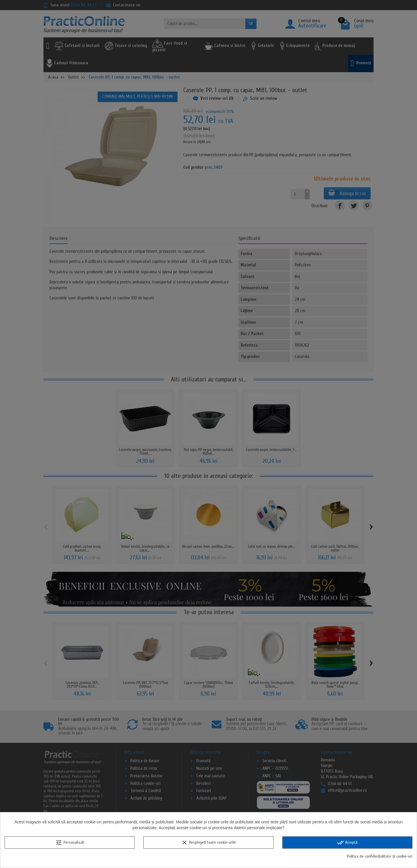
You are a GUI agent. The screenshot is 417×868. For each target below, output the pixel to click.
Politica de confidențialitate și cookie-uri (380, 856)
